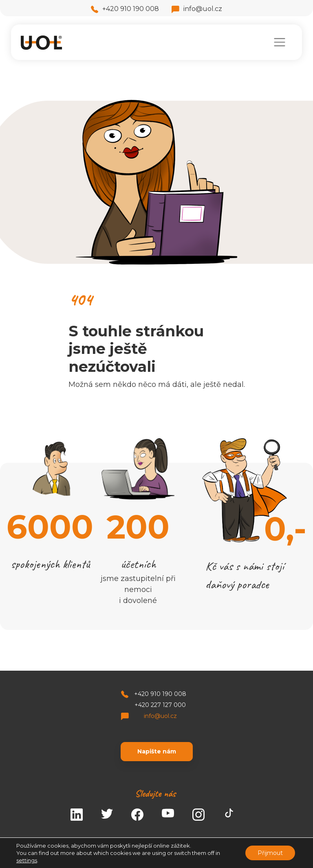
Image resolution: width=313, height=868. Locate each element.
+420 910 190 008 (125, 9)
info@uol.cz (197, 9)
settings (27, 860)
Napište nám (157, 751)
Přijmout (270, 853)
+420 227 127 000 (160, 705)
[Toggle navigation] (279, 42)
